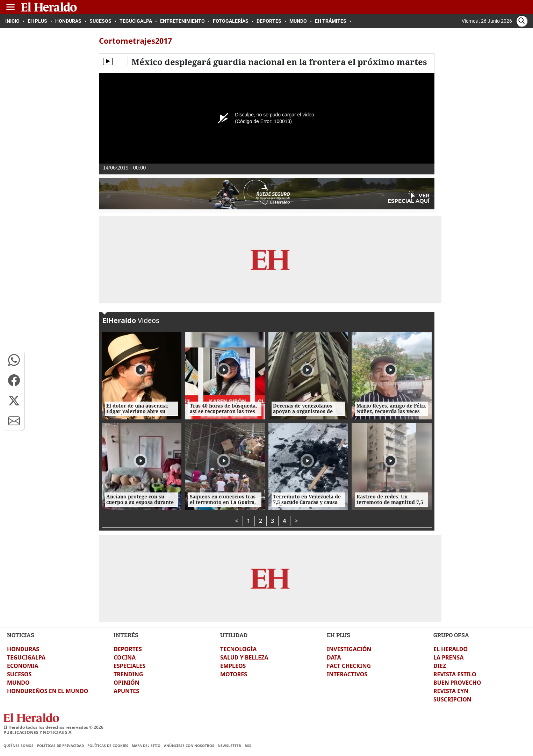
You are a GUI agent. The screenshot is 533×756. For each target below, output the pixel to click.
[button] (14, 360)
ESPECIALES (129, 666)
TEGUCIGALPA (26, 657)
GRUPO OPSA (451, 635)
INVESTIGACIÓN (349, 649)
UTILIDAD (234, 635)
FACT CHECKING (349, 666)
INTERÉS (126, 635)
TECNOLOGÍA (238, 649)
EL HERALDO (451, 649)
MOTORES (234, 674)
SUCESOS (19, 674)
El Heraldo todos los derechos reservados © (53, 727)
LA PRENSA (448, 657)
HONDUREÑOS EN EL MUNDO (48, 691)
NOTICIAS (21, 635)
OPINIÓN (127, 683)
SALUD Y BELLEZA (244, 657)
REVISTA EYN (451, 691)
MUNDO (18, 683)
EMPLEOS (233, 666)
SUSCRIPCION (452, 699)
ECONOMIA (23, 666)
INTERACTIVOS (347, 674)
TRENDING (128, 674)
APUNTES (126, 691)
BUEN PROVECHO (457, 683)
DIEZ (440, 666)
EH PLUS (338, 635)
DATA (334, 657)
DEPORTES (128, 649)
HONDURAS (23, 649)
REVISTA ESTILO (455, 674)
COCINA (125, 657)
